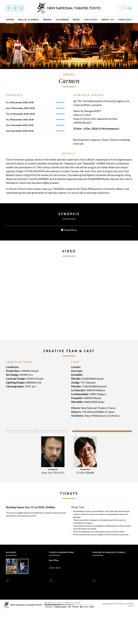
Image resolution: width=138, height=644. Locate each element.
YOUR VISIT (125, 18)
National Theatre (98, 590)
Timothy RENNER (94, 406)
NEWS (76, 18)
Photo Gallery (25, 598)
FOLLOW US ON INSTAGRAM (67, 614)
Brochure (12, 598)
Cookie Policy (65, 626)
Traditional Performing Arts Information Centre (108, 604)
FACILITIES (91, 18)
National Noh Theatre (100, 595)
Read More (71, 262)
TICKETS (61, 101)
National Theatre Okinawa (101, 601)
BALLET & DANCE (29, 18)
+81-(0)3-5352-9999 (63, 594)
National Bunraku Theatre (101, 598)
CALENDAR (62, 18)
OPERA (10, 18)
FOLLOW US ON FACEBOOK (23, 614)
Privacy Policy (54, 626)
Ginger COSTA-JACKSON (96, 399)
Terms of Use (76, 626)
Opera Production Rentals (65, 621)
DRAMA (47, 18)
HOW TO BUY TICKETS (65, 605)
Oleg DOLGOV (92, 403)
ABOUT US (108, 18)
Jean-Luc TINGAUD (31, 399)
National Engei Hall (99, 593)
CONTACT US (103, 614)
